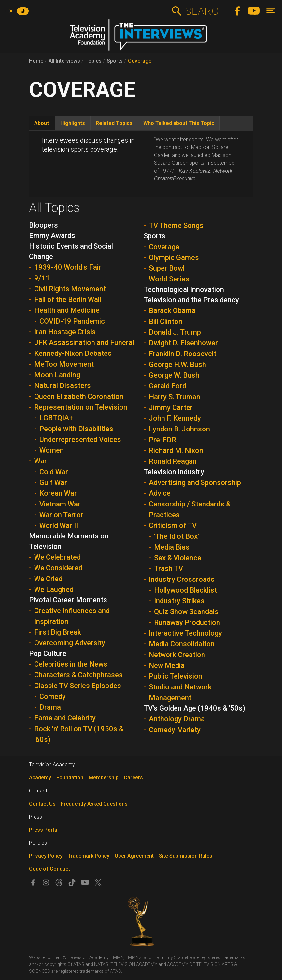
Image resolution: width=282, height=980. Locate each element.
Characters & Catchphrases (78, 675)
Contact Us (42, 804)
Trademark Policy (89, 856)
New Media (167, 665)
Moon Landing (57, 375)
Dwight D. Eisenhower (183, 343)
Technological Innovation (184, 289)
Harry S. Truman (175, 397)
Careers (133, 778)
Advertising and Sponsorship (195, 482)
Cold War (54, 472)
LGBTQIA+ (56, 418)
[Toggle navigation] (271, 11)
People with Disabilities (76, 429)
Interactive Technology (185, 633)
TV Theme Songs (176, 226)
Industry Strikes (179, 601)
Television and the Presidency (191, 300)
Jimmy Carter (171, 407)
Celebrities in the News (71, 664)
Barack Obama (172, 311)
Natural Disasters (63, 386)
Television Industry (174, 472)
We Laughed (54, 589)
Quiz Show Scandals (186, 612)
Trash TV (169, 569)
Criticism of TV (173, 526)
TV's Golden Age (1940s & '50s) (194, 708)
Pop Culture (48, 653)
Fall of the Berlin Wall (68, 300)
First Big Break (58, 632)
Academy (40, 778)
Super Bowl (167, 268)
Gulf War (53, 482)
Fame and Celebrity (65, 718)
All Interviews (64, 61)
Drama (50, 707)
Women (52, 450)
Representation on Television (81, 407)
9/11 (42, 278)
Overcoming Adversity (70, 643)
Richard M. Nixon (176, 451)
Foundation (70, 778)
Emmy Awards (52, 236)
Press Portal (44, 830)
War (41, 461)
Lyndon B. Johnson (179, 429)
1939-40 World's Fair (68, 267)
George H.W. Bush (177, 364)
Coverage (140, 61)
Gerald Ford (168, 386)
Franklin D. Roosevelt (183, 354)
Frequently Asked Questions (94, 804)
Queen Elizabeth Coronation (79, 396)
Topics (93, 61)
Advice (160, 493)
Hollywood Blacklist (185, 590)
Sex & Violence (178, 558)
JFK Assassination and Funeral (84, 343)
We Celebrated (57, 557)
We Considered (58, 568)
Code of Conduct (49, 869)
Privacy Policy (46, 856)
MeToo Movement (64, 364)
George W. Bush (174, 375)
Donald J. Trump (175, 332)
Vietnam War (60, 504)
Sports (115, 61)
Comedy (53, 696)
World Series (169, 279)
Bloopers (43, 225)
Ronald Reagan (173, 461)
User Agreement (134, 856)
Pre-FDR (162, 440)
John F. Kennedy (175, 418)
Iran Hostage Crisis (65, 332)
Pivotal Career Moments (68, 600)
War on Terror (61, 515)
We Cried (48, 579)
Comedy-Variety (175, 730)
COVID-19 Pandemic (72, 321)
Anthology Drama (177, 719)
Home (36, 61)
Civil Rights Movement (70, 289)
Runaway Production (187, 622)
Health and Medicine (67, 310)
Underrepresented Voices (80, 439)
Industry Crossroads (182, 579)
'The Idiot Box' (176, 536)
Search (206, 11)
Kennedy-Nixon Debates (73, 353)
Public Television (176, 676)
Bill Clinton (166, 321)
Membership (104, 778)
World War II (59, 526)
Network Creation (177, 655)
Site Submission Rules (186, 856)
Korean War (58, 493)
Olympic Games (174, 257)
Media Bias (172, 547)
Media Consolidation (182, 644)
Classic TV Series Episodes (78, 686)
